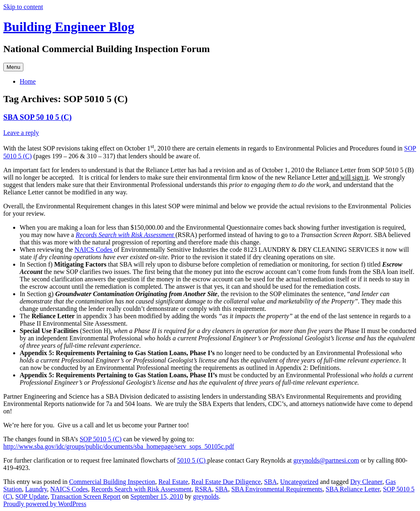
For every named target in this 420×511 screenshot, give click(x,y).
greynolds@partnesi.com (326, 460)
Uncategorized (299, 482)
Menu (13, 67)
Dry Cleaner (366, 482)
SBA (270, 482)
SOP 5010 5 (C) (100, 439)
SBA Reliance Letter (353, 489)
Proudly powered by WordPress (45, 504)
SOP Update (31, 496)
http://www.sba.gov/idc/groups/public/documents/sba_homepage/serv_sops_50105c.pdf (119, 446)
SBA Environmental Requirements (277, 489)
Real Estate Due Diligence (226, 482)
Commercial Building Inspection (112, 482)
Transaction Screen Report (86, 496)
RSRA (203, 489)
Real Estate (173, 482)
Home (28, 81)
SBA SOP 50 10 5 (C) (38, 117)
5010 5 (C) (192, 460)
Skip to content (23, 7)
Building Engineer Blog (69, 27)
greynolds (206, 496)
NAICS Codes (94, 250)
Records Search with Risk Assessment (125, 235)
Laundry (36, 489)
